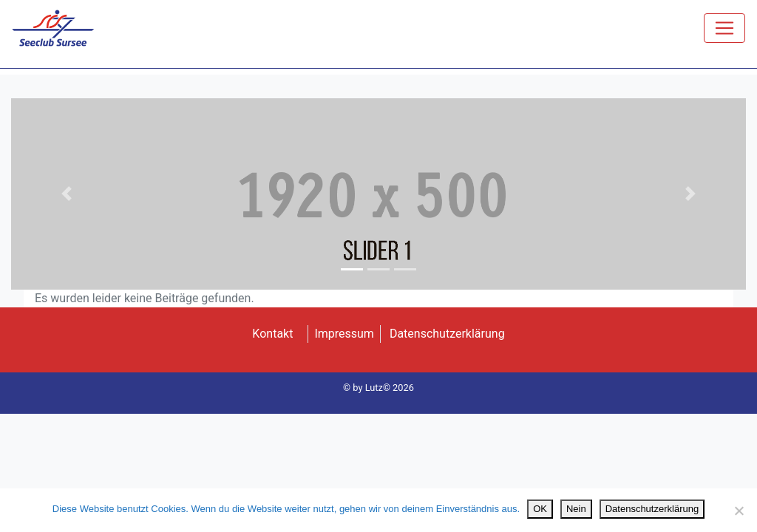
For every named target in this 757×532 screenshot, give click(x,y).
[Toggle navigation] (724, 28)
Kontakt (272, 334)
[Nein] (739, 511)
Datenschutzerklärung (447, 334)
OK (540, 509)
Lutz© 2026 (390, 388)
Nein (576, 509)
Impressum (344, 334)
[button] (66, 194)
